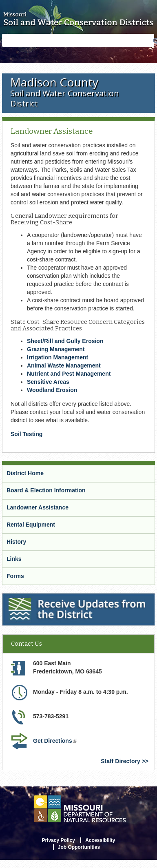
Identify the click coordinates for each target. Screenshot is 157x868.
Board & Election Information (46, 490)
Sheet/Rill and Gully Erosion (65, 341)
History (16, 542)
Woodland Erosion (52, 390)
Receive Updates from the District (48, 597)
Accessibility (100, 840)
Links (14, 559)
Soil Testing (27, 434)
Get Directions (55, 741)
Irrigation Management (57, 357)
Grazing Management (56, 349)
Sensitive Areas (48, 382)
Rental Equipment (31, 525)
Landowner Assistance (38, 507)
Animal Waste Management (64, 365)
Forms (15, 576)
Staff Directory (120, 761)
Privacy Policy (58, 840)
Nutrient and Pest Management (69, 374)
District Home (25, 473)
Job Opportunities (79, 847)
